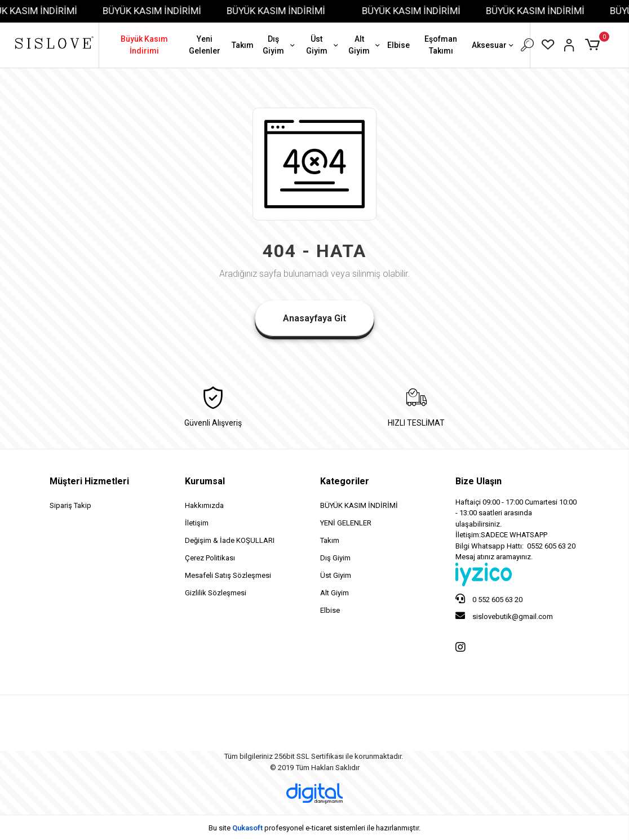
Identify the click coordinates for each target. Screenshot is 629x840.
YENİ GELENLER (346, 523)
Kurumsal (205, 481)
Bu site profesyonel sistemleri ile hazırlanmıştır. (314, 828)
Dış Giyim (280, 45)
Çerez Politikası (210, 558)
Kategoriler (345, 481)
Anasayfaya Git (314, 318)
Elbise (398, 45)
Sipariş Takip (70, 505)
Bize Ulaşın (479, 481)
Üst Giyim (323, 45)
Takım (243, 45)
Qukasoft (247, 828)
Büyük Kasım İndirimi (144, 45)
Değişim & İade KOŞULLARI (230, 540)
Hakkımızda (204, 505)
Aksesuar (494, 46)
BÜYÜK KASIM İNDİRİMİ (160, 11)
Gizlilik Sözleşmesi (216, 593)
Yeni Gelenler (205, 45)
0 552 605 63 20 (489, 599)
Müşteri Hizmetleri (89, 481)
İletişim (197, 523)
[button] (594, 45)
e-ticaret (319, 828)
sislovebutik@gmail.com (504, 616)
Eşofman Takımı (441, 45)
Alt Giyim (365, 45)
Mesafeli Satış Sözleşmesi (228, 575)
